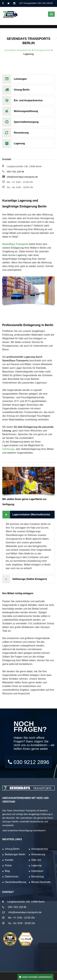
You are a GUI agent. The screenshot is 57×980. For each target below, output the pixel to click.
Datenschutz (12, 877)
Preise (8, 865)
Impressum (37, 871)
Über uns (36, 860)
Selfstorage (8, 449)
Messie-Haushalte (41, 882)
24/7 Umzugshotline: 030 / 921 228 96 (36, 3)
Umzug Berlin (12, 849)
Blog (7, 871)
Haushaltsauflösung (16, 882)
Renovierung (38, 854)
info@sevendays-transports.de (22, 177)
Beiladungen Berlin (15, 854)
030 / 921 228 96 (15, 172)
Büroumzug (38, 877)
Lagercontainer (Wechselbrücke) (26, 515)
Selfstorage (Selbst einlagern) (25, 579)
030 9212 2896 (28, 762)
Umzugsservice (40, 849)
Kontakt (9, 860)
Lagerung (36, 865)
